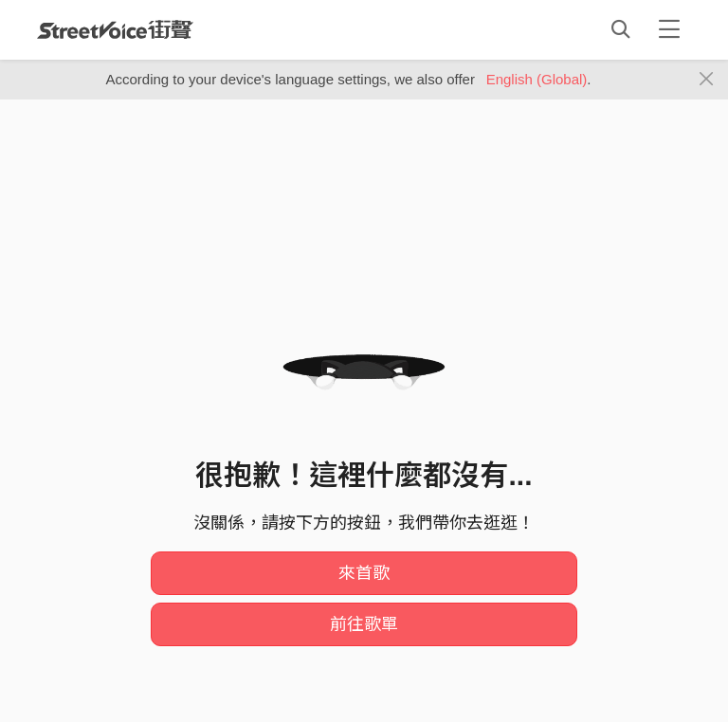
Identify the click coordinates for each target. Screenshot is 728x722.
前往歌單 (364, 624)
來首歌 (364, 573)
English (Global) (537, 79)
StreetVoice (115, 29)
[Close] (707, 80)
